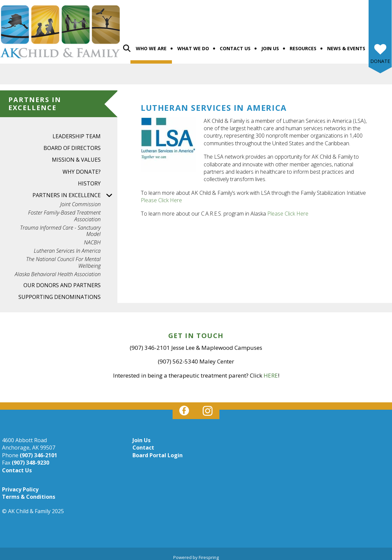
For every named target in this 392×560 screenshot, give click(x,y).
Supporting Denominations (60, 293)
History (89, 180)
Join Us (270, 45)
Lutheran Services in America (67, 247)
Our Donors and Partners (62, 282)
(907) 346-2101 (38, 452)
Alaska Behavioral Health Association (58, 271)
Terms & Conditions (29, 493)
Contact (143, 444)
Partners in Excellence (75, 192)
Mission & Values (76, 156)
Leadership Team (77, 133)
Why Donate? (82, 168)
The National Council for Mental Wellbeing (63, 259)
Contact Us (235, 45)
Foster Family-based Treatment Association (64, 212)
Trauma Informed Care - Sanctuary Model (60, 227)
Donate (380, 57)
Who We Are (151, 45)
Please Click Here (161, 196)
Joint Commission (80, 201)
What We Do (193, 45)
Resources (303, 45)
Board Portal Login (158, 452)
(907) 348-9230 (30, 459)
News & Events (346, 45)
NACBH (92, 239)
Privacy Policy (20, 486)
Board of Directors (72, 144)
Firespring (209, 554)
